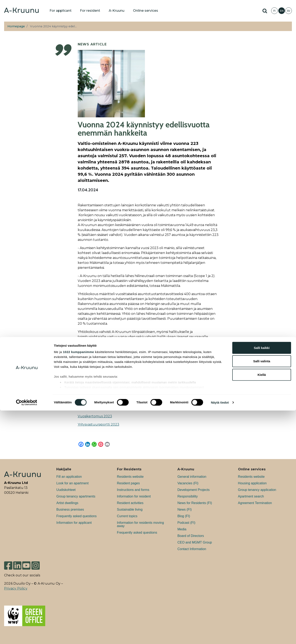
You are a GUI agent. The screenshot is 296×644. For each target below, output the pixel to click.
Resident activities (130, 503)
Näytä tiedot (220, 636)
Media (182, 529)
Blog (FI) (184, 516)
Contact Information (192, 549)
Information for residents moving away (140, 524)
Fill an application (69, 477)
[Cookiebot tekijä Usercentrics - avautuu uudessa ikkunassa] (27, 636)
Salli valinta (262, 595)
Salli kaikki (262, 581)
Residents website (130, 477)
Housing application (252, 483)
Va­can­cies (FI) (188, 483)
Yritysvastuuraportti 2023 (98, 424)
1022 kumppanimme (78, 585)
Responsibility (188, 496)
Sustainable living (130, 510)
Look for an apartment (72, 483)
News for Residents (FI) (195, 503)
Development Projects (194, 490)
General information (192, 477)
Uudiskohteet (66, 490)
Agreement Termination (255, 503)
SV (289, 11)
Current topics (127, 516)
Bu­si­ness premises (70, 510)
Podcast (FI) (186, 523)
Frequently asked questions (76, 516)
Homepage (16, 26)
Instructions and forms (133, 490)
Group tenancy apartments (76, 496)
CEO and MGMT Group (195, 542)
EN (282, 11)
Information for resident (134, 496)
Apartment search (251, 496)
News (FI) (184, 510)
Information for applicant (74, 523)
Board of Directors (191, 536)
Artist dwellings (67, 503)
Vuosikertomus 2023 (95, 416)
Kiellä (262, 608)
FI (274, 11)
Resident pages (128, 483)
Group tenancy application (257, 490)
